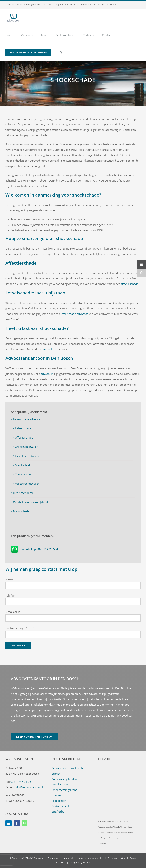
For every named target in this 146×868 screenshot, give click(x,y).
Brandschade (21, 511)
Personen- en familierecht (68, 768)
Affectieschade (24, 437)
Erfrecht (57, 774)
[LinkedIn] (8, 823)
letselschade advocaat (74, 314)
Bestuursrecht (60, 806)
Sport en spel (23, 474)
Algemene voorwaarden (91, 858)
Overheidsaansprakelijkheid (30, 502)
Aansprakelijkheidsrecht (66, 779)
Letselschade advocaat (27, 419)
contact (48, 349)
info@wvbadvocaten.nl (29, 787)
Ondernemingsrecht (64, 790)
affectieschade (129, 284)
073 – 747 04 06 (21, 782)
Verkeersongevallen (27, 484)
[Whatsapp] (25, 823)
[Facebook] (17, 823)
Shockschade (23, 465)
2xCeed (87, 862)
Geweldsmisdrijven (27, 456)
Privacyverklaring (117, 858)
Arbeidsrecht (60, 801)
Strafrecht (58, 812)
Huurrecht (58, 795)
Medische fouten (23, 493)
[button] (61, 52)
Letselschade (23, 428)
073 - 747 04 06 (50, 4)
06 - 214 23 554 (109, 4)
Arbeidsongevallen (27, 447)
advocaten (47, 374)
